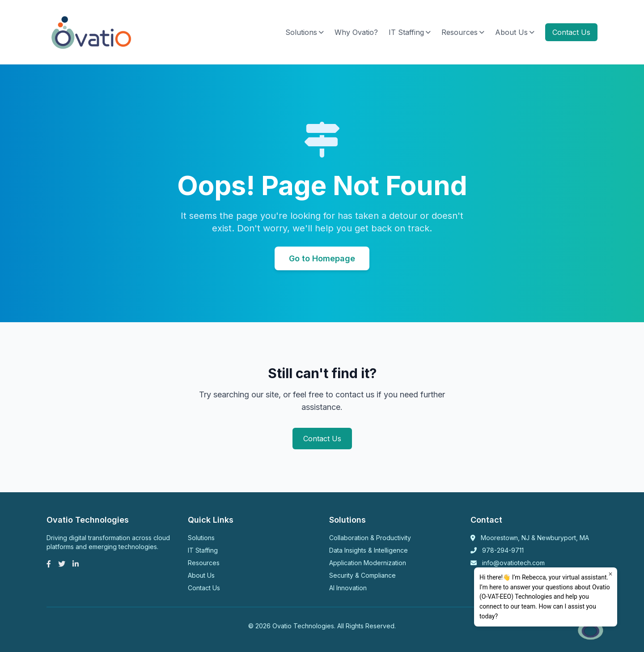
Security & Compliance (362, 575)
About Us (515, 32)
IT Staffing (410, 32)
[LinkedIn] (76, 564)
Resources (463, 32)
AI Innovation (348, 588)
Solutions (305, 32)
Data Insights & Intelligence (369, 550)
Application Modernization (368, 563)
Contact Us (571, 32)
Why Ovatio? (356, 32)
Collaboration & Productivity (370, 538)
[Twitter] (62, 564)
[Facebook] (49, 564)
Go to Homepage (322, 258)
